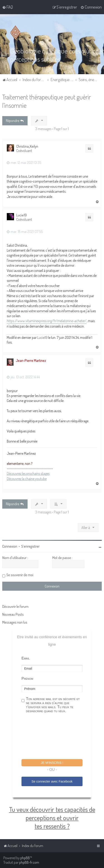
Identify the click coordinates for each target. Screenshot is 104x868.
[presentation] (56, 737)
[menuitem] (8, 7)
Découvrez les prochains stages (28, 473)
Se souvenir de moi (20, 575)
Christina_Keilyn (27, 146)
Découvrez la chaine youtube (27, 478)
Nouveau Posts (13, 614)
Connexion (10, 546)
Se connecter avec (52, 781)
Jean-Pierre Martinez (31, 360)
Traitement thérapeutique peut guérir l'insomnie (47, 101)
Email (26, 658)
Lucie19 (21, 215)
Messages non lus (15, 622)
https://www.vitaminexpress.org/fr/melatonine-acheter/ (47, 321)
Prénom (27, 678)
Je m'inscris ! (52, 762)
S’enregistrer (30, 546)
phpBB (25, 858)
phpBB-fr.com (29, 862)
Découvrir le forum (15, 606)
